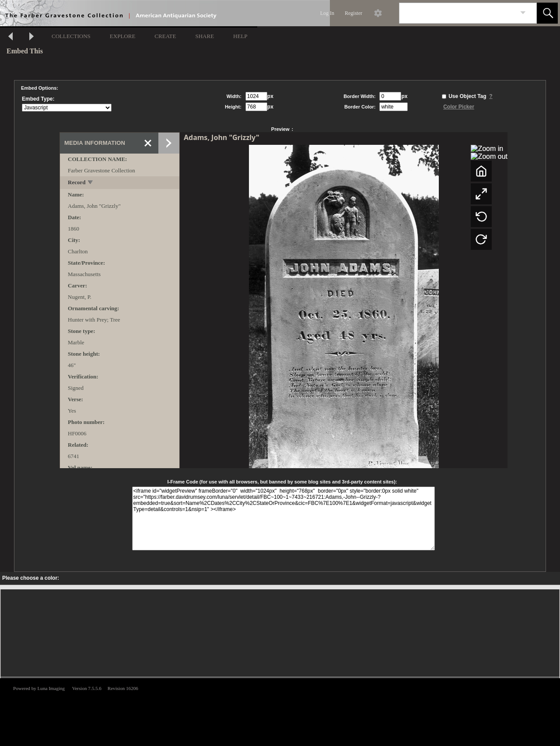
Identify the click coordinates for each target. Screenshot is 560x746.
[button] (547, 13)
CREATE (165, 36)
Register (353, 13)
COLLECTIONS (71, 36)
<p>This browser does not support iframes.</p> (280, 711)
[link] (523, 13)
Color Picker (459, 107)
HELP (240, 36)
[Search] (458, 13)
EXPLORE (123, 36)
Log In (327, 13)
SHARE (205, 36)
